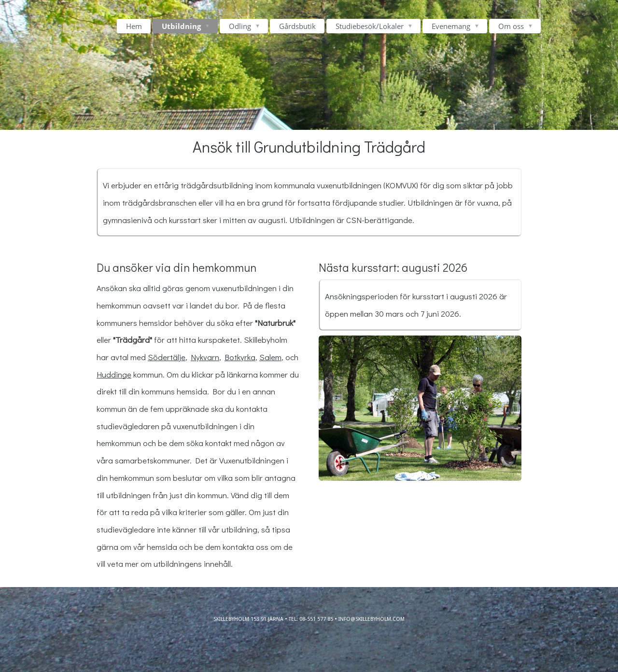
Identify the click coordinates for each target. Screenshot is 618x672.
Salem (270, 357)
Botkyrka (240, 357)
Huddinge (114, 374)
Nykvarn (205, 357)
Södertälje (167, 357)
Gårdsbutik (297, 26)
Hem (134, 26)
